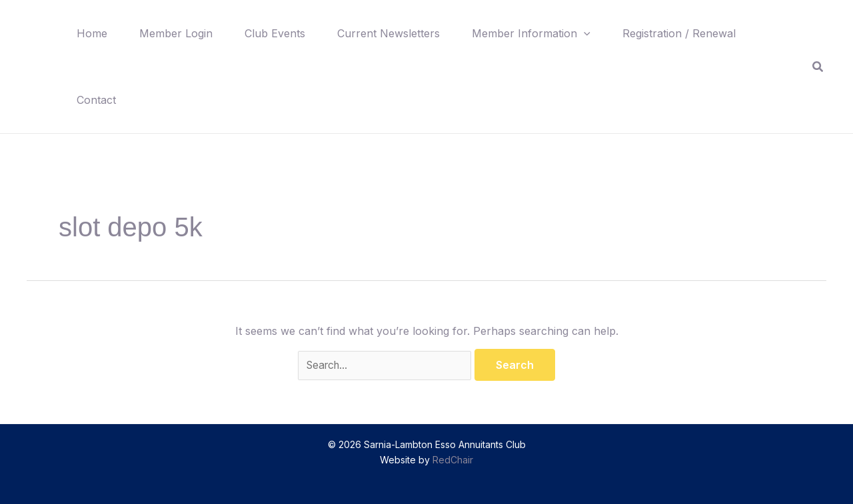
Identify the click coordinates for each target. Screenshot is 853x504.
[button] (584, 33)
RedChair (453, 460)
